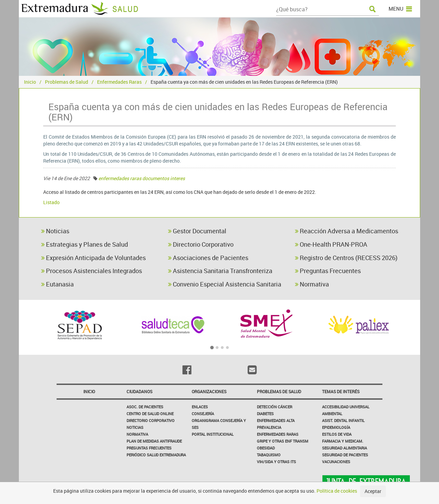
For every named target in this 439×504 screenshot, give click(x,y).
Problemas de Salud (67, 82)
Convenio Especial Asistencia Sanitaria (225, 284)
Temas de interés (341, 391)
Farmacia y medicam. (343, 441)
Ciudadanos (139, 391)
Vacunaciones (336, 462)
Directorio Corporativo (201, 244)
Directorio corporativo (151, 420)
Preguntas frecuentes (149, 448)
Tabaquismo (269, 455)
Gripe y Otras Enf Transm (283, 441)
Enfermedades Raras (119, 82)
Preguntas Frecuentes (328, 271)
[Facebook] (187, 370)
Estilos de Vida (337, 434)
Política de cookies (337, 491)
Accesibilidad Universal (346, 407)
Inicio (30, 82)
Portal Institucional (213, 434)
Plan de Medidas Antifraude (154, 441)
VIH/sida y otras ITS (276, 462)
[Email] (252, 370)
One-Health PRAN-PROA (331, 244)
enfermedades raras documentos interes (142, 178)
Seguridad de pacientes (345, 455)
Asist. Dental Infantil (343, 420)
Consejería (203, 414)
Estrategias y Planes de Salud (85, 244)
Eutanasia (57, 284)
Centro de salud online (150, 414)
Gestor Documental (197, 231)
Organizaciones (209, 391)
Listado (51, 202)
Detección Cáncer (275, 407)
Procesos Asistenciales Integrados (92, 271)
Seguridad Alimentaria (345, 448)
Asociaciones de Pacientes (208, 258)
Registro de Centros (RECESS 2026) (346, 258)
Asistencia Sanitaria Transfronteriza (220, 271)
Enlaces (200, 407)
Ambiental (332, 414)
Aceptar (373, 491)
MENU (400, 9)
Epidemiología (336, 427)
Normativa (312, 284)
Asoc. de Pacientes (145, 407)
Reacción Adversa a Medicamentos (347, 231)
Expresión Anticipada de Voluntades (93, 258)
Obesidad (266, 448)
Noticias (55, 231)
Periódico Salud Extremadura (156, 455)
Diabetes (265, 414)
